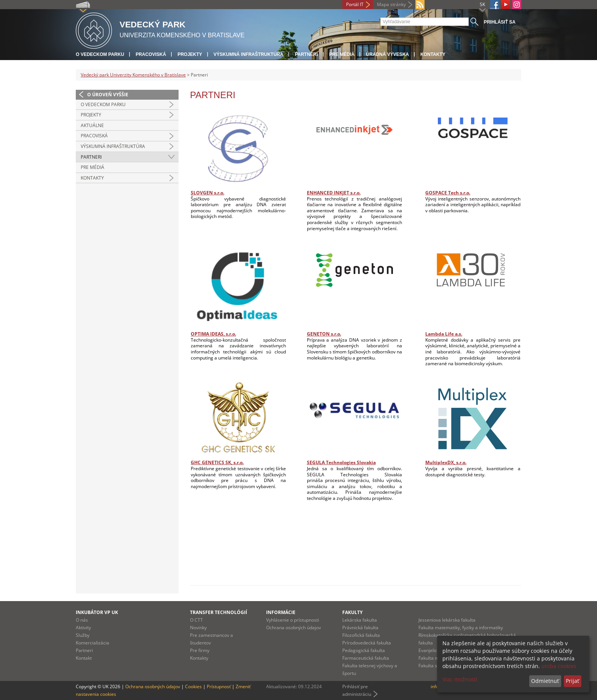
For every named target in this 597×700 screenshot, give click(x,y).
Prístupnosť (219, 686)
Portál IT (355, 4)
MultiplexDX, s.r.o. (446, 462)
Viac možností (460, 679)
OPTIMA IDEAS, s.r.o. (213, 334)
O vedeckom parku (100, 54)
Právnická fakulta (360, 628)
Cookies (193, 686)
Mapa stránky (391, 4)
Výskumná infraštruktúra (248, 54)
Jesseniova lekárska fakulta (447, 620)
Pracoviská (151, 54)
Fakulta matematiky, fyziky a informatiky (461, 628)
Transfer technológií (219, 612)
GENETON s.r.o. (324, 334)
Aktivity (83, 628)
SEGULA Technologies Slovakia (341, 462)
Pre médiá (342, 54)
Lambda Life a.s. (444, 334)
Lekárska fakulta (360, 620)
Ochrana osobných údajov (294, 628)
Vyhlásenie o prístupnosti (293, 620)
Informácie (281, 612)
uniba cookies (559, 666)
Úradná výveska (387, 54)
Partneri (306, 54)
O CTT (196, 620)
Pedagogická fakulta (364, 650)
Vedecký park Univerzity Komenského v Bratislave (133, 75)
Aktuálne (92, 125)
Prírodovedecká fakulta (367, 643)
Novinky (198, 628)
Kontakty (433, 54)
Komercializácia (93, 643)
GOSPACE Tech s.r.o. (448, 193)
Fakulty (352, 612)
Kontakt (84, 658)
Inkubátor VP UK (97, 612)
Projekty (190, 54)
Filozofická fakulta (361, 635)
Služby (83, 635)
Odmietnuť (545, 681)
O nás (82, 620)
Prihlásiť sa (500, 22)
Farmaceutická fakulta (366, 658)
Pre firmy (200, 650)
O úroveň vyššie (108, 95)
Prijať (572, 681)
